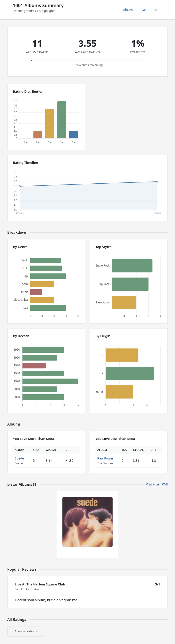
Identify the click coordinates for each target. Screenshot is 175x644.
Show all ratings (26, 631)
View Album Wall (157, 484)
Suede (19, 458)
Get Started (150, 10)
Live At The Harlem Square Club (40, 584)
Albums (129, 10)
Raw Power (105, 458)
